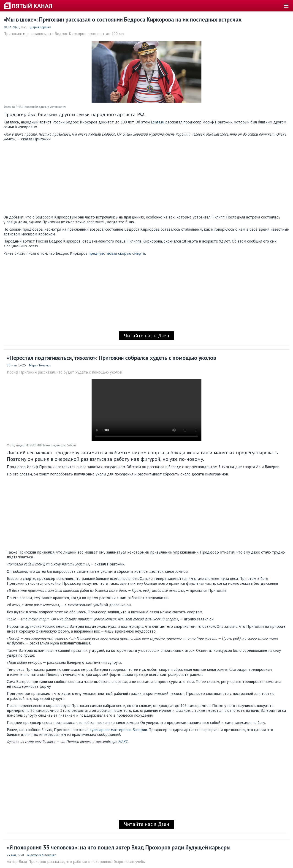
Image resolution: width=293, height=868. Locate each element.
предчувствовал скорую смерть (117, 253)
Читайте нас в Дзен (146, 336)
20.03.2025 (11, 27)
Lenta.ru (157, 122)
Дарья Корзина (41, 27)
